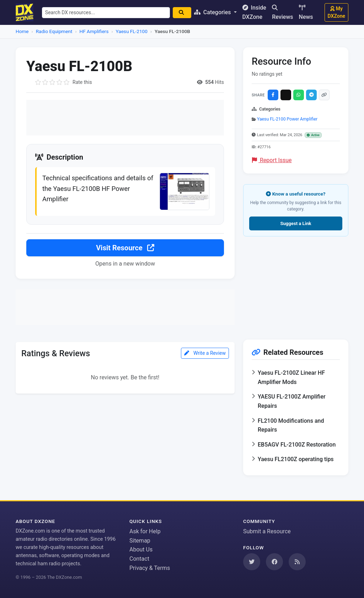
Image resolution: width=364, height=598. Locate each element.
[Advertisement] (125, 118)
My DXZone (336, 12)
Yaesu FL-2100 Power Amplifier (287, 119)
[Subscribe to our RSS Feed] (297, 562)
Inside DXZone (254, 12)
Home (22, 31)
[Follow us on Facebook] (274, 562)
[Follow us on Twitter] (252, 562)
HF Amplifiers (94, 31)
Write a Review (205, 353)
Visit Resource (125, 248)
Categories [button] (213, 12)
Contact (139, 559)
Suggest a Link (296, 223)
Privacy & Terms (150, 568)
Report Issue (272, 160)
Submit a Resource (267, 531)
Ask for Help (145, 531)
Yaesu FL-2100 (132, 31)
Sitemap (140, 541)
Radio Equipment (54, 31)
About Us (141, 549)
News (306, 12)
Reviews (282, 12)
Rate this (82, 82)
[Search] (182, 13)
